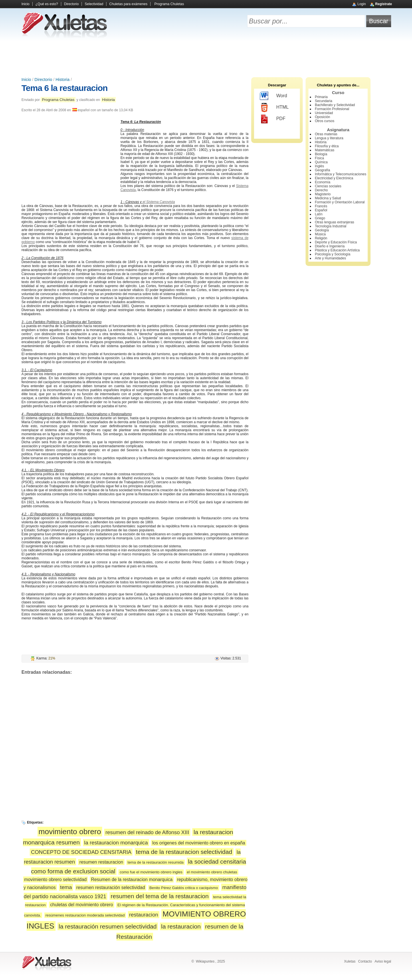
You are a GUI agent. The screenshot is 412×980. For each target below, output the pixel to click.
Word (273, 96)
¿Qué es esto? (47, 4)
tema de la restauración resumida (156, 862)
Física (319, 158)
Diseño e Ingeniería (330, 246)
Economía (322, 182)
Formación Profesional (332, 109)
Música (320, 234)
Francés (321, 206)
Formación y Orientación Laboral (340, 202)
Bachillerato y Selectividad (335, 105)
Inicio (25, 4)
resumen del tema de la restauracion (160, 896)
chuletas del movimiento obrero (82, 905)
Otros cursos (324, 121)
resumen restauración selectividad (111, 887)
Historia (63, 79)
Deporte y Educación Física (336, 242)
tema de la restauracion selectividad (184, 852)
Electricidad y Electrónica (334, 178)
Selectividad (94, 4)
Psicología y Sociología (332, 254)
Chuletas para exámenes (128, 4)
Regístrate (384, 4)
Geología (322, 230)
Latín (319, 214)
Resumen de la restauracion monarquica (132, 879)
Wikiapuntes (205, 961)
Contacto (365, 961)
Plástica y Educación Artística (337, 250)
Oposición (322, 117)
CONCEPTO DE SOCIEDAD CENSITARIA (81, 852)
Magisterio (323, 194)
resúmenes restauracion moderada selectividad (85, 915)
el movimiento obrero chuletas (212, 872)
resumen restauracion (101, 862)
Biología (321, 154)
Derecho (321, 190)
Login (362, 4)
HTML (274, 108)
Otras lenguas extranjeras (334, 222)
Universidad (324, 113)
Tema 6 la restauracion (65, 88)
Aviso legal (383, 961)
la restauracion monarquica (116, 843)
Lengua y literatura (329, 138)
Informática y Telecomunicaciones (340, 174)
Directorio (71, 4)
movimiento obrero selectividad (56, 879)
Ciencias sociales (328, 186)
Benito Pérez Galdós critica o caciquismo (184, 888)
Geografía (322, 170)
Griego (320, 218)
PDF (273, 119)
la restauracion (181, 926)
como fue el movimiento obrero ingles (151, 872)
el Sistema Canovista (159, 202)
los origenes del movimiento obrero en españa (199, 843)
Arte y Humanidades (330, 258)
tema (66, 887)
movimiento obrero (70, 832)
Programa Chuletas (169, 4)
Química (321, 162)
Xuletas (350, 961)
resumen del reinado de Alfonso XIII (147, 832)
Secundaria (323, 101)
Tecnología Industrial (330, 226)
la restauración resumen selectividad (108, 926)
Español (321, 210)
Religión (321, 238)
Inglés (319, 166)
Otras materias (326, 134)
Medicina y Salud (328, 198)
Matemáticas (324, 150)
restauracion (144, 915)
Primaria (321, 97)
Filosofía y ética (327, 146)
